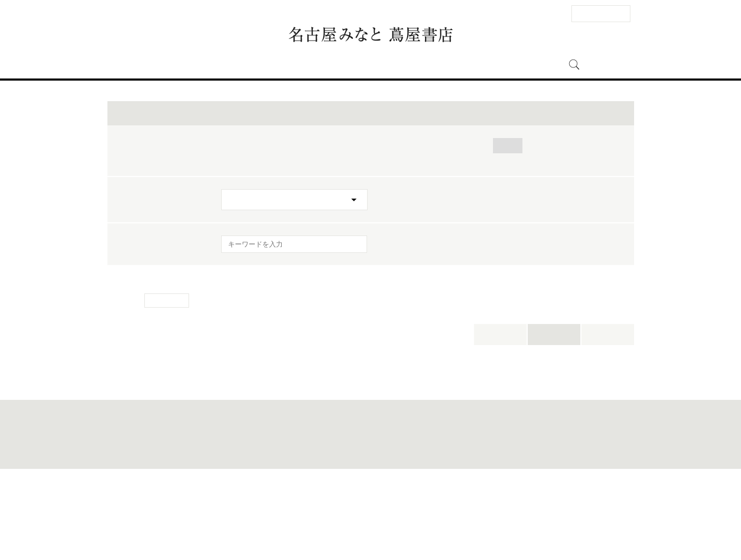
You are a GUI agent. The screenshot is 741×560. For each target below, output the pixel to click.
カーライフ (364, 226)
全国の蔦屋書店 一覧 (505, 527)
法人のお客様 (601, 13)
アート (508, 226)
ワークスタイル (251, 239)
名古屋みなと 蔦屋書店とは (437, 65)
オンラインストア (526, 65)
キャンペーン (354, 239)
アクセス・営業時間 (196, 65)
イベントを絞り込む (371, 194)
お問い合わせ (228, 527)
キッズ (414, 226)
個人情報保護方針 (404, 527)
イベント (318, 65)
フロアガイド (266, 65)
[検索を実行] (352, 328)
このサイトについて (354, 527)
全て (232, 226)
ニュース (362, 65)
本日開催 (500, 415)
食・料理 (461, 226)
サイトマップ (307, 527)
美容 (304, 239)
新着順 (608, 415)
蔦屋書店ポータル (453, 527)
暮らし (551, 226)
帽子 (268, 226)
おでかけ (310, 226)
